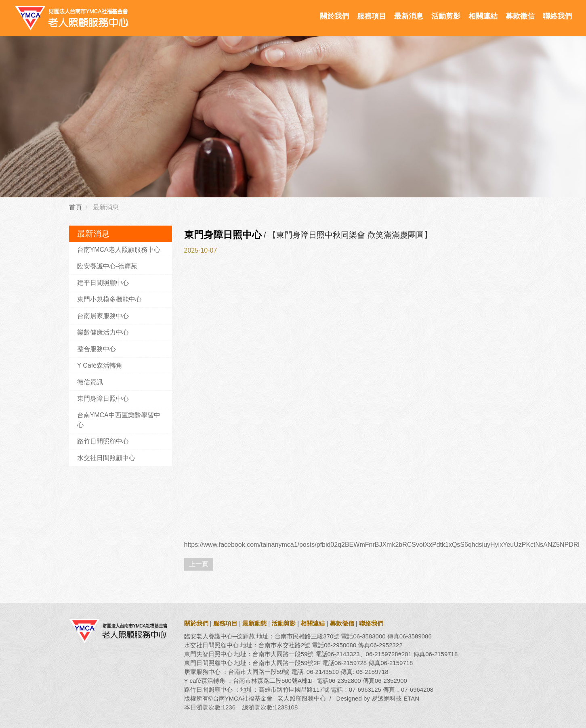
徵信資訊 (90, 382)
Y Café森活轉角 (100, 365)
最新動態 (254, 623)
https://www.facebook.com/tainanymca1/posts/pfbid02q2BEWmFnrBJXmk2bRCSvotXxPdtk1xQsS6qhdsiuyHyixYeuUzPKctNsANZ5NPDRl (382, 545)
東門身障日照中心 (103, 399)
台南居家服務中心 (103, 316)
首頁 (76, 207)
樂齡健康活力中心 (103, 332)
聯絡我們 (557, 16)
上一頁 (199, 564)
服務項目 (372, 16)
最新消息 (409, 16)
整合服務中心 (97, 349)
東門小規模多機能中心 (109, 299)
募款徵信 (520, 16)
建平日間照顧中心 (103, 283)
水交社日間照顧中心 (106, 458)
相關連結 (483, 16)
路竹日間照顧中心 (103, 441)
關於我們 (334, 16)
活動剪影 (446, 16)
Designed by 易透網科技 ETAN (378, 698)
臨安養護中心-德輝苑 (107, 266)
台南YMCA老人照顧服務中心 (119, 250)
